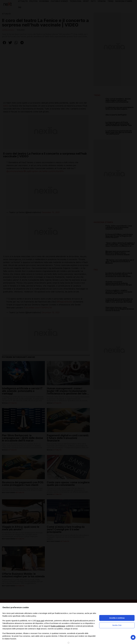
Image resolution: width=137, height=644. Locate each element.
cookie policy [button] (31, 616)
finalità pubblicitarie (58, 626)
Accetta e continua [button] (117, 618)
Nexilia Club (117, 625)
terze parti (40, 621)
